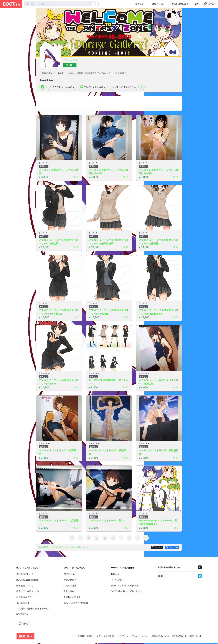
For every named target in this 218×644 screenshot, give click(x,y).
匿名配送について (25, 587)
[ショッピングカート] (196, 4)
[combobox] (58, 4)
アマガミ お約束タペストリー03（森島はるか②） (159, 172)
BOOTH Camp (23, 615)
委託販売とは (23, 604)
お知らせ (115, 575)
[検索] (89, 4)
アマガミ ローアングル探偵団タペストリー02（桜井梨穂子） (109, 242)
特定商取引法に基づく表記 (183, 637)
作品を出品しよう (180, 4)
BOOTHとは (158, 4)
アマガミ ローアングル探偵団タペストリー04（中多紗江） (59, 313)
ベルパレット (71, 60)
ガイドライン (123, 637)
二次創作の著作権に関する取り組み (33, 610)
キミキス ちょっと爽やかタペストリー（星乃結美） (159, 383)
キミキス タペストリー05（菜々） (107, 522)
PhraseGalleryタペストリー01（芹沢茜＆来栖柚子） (158, 524)
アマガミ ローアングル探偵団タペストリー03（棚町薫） (159, 242)
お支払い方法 (70, 587)
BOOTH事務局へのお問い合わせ (126, 592)
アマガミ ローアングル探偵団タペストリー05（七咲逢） (109, 313)
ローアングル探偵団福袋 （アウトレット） (109, 383)
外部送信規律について (160, 637)
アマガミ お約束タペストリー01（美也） (59, 172)
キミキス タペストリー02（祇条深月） (107, 453)
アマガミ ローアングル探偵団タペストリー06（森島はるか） (159, 313)
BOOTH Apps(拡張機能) (28, 581)
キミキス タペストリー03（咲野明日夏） (159, 453)
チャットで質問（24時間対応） (126, 587)
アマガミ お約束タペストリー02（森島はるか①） (109, 172)
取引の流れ (69, 592)
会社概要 (81, 637)
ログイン (139, 4)
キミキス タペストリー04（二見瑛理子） (59, 524)
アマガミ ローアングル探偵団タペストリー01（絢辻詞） (59, 242)
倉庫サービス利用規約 (106, 637)
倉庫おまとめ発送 (72, 598)
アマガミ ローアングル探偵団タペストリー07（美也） (59, 383)
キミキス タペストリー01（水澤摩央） (58, 453)
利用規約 (91, 637)
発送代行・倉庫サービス (28, 592)
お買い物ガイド (71, 581)
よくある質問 (117, 581)
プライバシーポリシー (140, 637)
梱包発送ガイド (24, 598)
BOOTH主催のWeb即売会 (76, 604)
